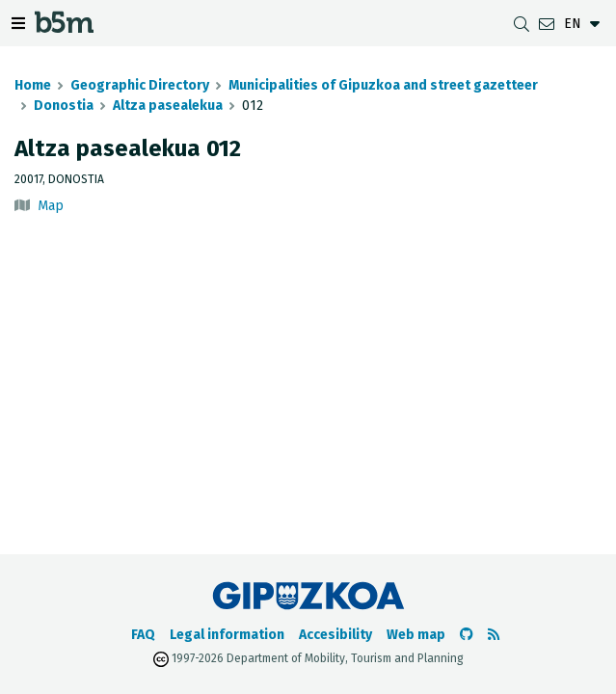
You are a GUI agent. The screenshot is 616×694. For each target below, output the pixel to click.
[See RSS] (494, 635)
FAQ (143, 635)
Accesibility (335, 635)
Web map (416, 635)
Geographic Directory (140, 85)
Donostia (64, 106)
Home (33, 85)
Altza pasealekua (168, 106)
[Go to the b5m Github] (467, 635)
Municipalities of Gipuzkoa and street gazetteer (383, 85)
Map (51, 206)
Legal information (227, 635)
